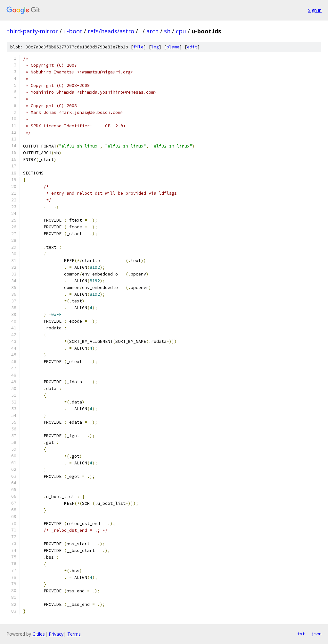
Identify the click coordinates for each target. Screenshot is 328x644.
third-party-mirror (33, 31)
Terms (74, 634)
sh (167, 31)
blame (173, 47)
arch (152, 31)
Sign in (315, 10)
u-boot (73, 31)
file (138, 47)
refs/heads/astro (111, 31)
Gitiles (39, 634)
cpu (181, 31)
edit (192, 47)
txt (301, 634)
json (316, 634)
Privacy (56, 634)
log (155, 47)
